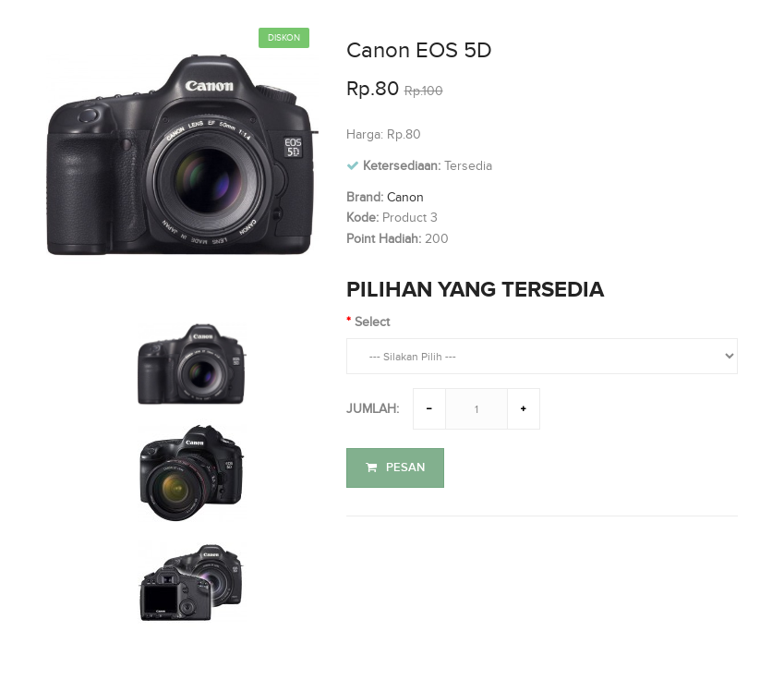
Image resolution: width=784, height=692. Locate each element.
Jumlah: (373, 409)
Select (372, 322)
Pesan (395, 467)
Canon (405, 197)
